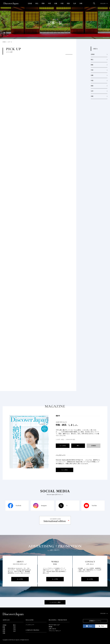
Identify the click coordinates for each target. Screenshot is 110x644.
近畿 (56, 3)
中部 (49, 3)
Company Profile (32, 630)
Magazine (30, 620)
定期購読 (94, 446)
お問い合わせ (52, 629)
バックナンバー (30, 625)
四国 (68, 3)
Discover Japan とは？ (54, 625)
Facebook (18, 506)
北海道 (30, 3)
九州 (75, 3)
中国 (62, 3)
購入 (78, 446)
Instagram (44, 506)
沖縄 (81, 3)
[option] (45, 67)
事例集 (51, 627)
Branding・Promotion (58, 620)
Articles (6, 620)
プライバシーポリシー (55, 631)
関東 (43, 3)
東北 (37, 3)
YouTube (94, 506)
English (104, 4)
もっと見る (63, 446)
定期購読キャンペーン (95, 621)
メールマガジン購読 (55, 602)
